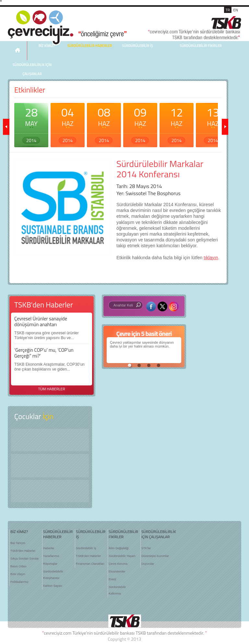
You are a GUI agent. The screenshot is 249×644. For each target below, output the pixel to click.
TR (228, 10)
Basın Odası (18, 566)
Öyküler (50, 466)
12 (177, 124)
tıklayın (211, 258)
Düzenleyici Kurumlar (155, 556)
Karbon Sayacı (53, 586)
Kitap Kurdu (50, 491)
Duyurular (148, 564)
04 (68, 124)
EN (236, 10)
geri (6, 127)
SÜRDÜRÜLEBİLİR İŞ (137, 46)
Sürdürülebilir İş (86, 548)
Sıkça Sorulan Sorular (25, 559)
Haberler (49, 548)
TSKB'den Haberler (23, 551)
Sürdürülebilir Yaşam (122, 556)
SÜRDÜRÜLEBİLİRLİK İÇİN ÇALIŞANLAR (32, 69)
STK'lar (146, 548)
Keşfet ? (50, 440)
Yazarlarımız (51, 556)
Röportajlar (50, 564)
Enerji (112, 579)
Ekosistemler (117, 572)
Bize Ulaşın (18, 574)
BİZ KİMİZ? (19, 532)
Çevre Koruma (118, 564)
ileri (225, 127)
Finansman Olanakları (90, 564)
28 (31, 124)
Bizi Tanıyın (18, 543)
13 (213, 124)
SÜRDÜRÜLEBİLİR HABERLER (89, 46)
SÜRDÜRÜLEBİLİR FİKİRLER (201, 46)
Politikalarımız (19, 582)
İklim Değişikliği (119, 548)
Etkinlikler (30, 90)
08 (104, 124)
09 (140, 124)
